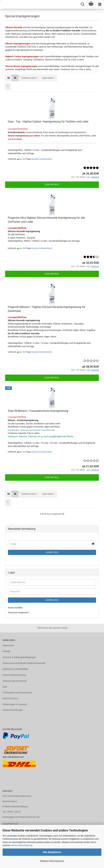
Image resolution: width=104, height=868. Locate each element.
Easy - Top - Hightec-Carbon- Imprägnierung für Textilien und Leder (48, 122)
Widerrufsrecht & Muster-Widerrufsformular (24, 663)
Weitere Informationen (52, 861)
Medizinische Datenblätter (15, 669)
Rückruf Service (10, 698)
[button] (9, 78)
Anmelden (52, 552)
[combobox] (29, 78)
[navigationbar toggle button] (100, 4)
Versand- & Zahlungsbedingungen (19, 657)
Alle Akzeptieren (52, 852)
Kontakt (6, 651)
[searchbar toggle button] (82, 4)
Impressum (8, 645)
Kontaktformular (11, 824)
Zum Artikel (52, 185)
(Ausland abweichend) (42, 159)
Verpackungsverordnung (15, 681)
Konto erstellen (15, 608)
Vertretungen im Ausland (15, 704)
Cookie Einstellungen (13, 710)
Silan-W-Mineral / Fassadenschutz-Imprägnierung (38, 411)
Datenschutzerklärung (21, 845)
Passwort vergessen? (19, 613)
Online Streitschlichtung (14, 675)
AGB (5, 687)
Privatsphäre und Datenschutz (17, 693)
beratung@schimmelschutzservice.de (21, 817)
